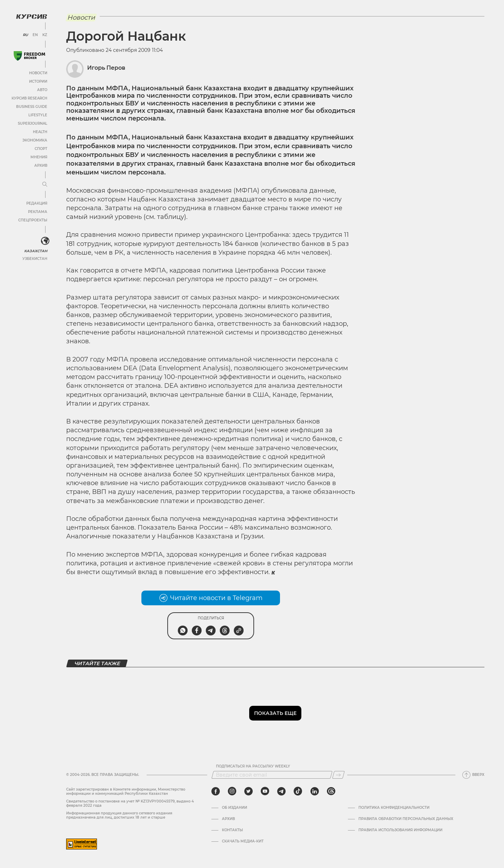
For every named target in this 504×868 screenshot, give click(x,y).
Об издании (234, 808)
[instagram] (232, 791)
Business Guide (32, 107)
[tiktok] (298, 791)
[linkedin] (314, 791)
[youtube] (265, 791)
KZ (45, 35)
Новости (38, 73)
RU (25, 35)
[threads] (331, 791)
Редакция (37, 203)
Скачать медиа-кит (243, 841)
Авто (42, 90)
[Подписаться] (338, 775)
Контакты (232, 830)
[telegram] (281, 791)
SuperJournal (33, 123)
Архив (41, 166)
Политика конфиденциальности (394, 808)
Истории (38, 81)
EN (35, 35)
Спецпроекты (33, 220)
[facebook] (216, 791)
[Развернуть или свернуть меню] (45, 185)
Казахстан (36, 251)
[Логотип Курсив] (31, 16)
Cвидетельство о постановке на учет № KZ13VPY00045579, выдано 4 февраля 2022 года (130, 803)
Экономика (35, 140)
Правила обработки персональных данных (406, 819)
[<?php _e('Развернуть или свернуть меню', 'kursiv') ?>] (45, 241)
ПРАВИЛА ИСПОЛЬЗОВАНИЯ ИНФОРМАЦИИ (400, 830)
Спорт (41, 149)
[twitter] (248, 791)
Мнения (39, 157)
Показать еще (275, 713)
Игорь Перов (106, 68)
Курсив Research (29, 98)
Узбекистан (35, 259)
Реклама (38, 212)
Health (40, 132)
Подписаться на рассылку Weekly (253, 766)
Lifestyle (38, 115)
